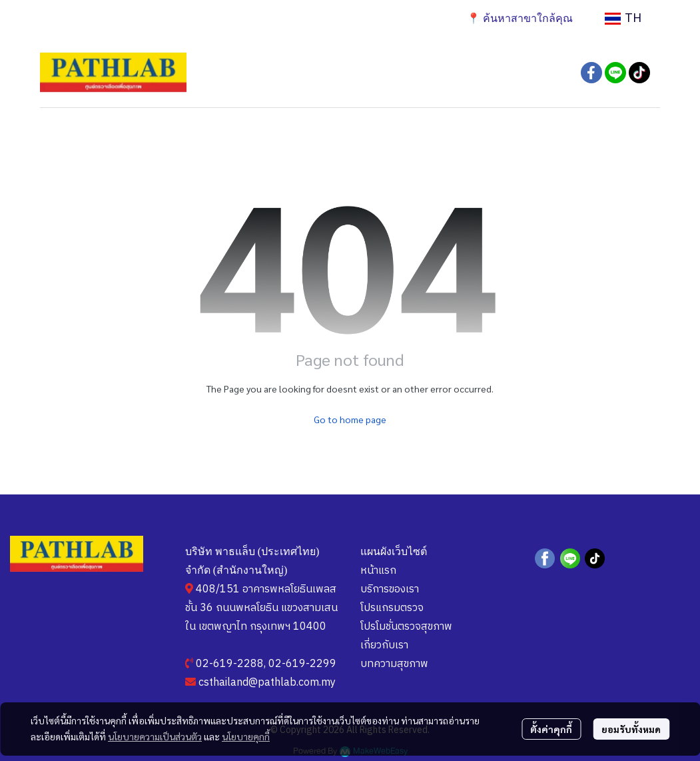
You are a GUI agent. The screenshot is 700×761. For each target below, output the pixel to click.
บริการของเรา (390, 589)
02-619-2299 (302, 664)
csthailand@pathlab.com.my (267, 683)
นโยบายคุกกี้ (246, 736)
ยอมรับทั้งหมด (631, 729)
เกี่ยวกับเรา (384, 645)
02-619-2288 (230, 664)
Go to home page (350, 419)
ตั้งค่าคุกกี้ (551, 729)
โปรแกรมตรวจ (392, 608)
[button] (623, 19)
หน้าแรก (378, 571)
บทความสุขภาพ (394, 664)
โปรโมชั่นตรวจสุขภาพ (406, 627)
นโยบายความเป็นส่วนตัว (155, 736)
